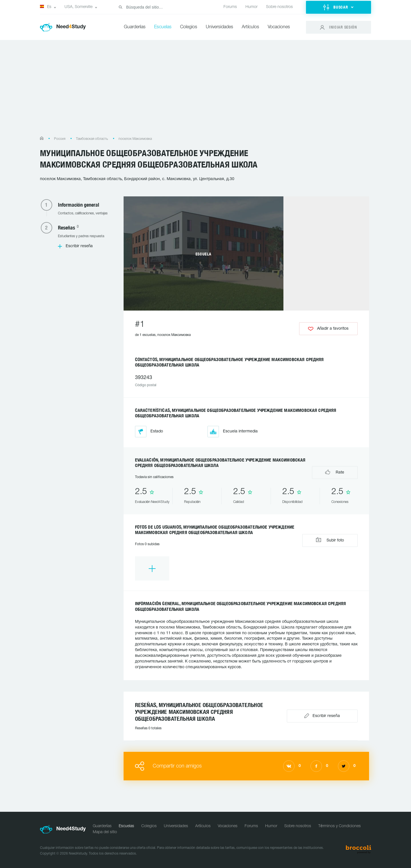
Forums (230, 7)
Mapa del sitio (105, 832)
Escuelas (163, 27)
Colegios (189, 27)
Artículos (250, 27)
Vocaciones (279, 27)
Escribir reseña (79, 246)
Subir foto (330, 540)
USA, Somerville (78, 7)
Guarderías (135, 27)
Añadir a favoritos (328, 329)
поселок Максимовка (135, 139)
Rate (335, 472)
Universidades (219, 27)
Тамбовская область (92, 139)
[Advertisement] (205, 91)
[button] (339, 7)
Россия (60, 139)
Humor (251, 7)
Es (46, 7)
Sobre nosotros (279, 7)
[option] (152, 568)
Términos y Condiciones (340, 826)
